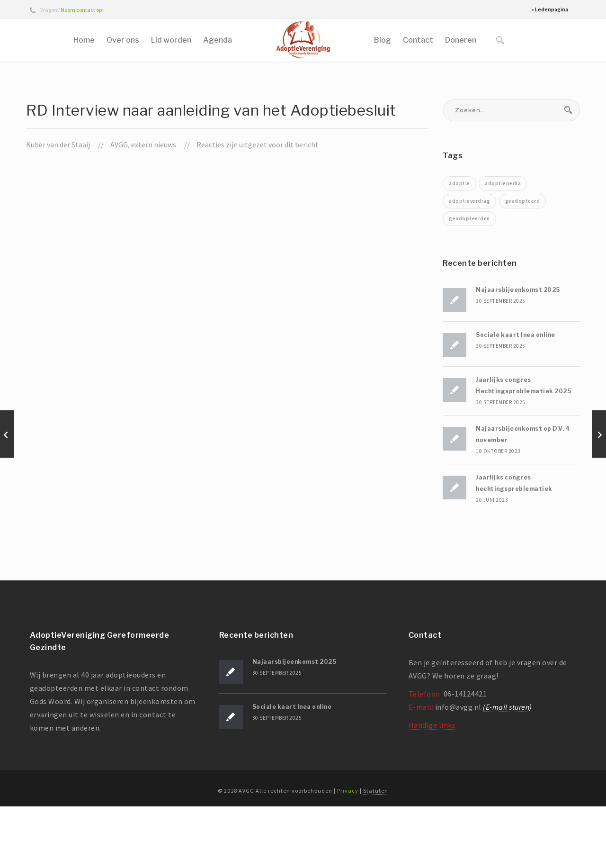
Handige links (432, 787)
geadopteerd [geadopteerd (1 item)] (523, 262)
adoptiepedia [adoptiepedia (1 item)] (503, 245)
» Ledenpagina (550, 9)
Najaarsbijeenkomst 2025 (518, 351)
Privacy (348, 852)
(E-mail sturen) (508, 769)
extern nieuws (154, 206)
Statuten (376, 852)
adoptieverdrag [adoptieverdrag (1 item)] (469, 262)
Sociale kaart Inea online (516, 396)
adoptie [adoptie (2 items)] (459, 245)
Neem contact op (81, 10)
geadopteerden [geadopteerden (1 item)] (469, 280)
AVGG (119, 206)
